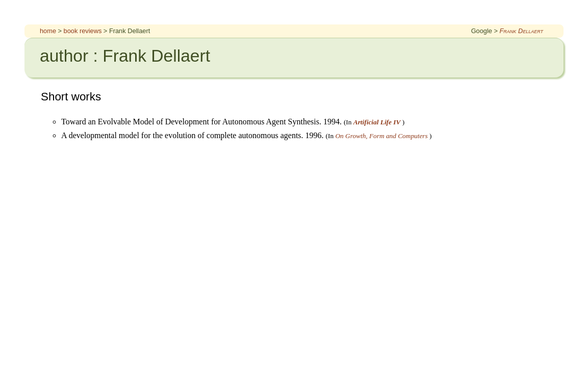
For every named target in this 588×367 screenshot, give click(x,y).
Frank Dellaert (521, 31)
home (48, 31)
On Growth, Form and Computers (381, 136)
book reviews (83, 31)
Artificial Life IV (377, 122)
